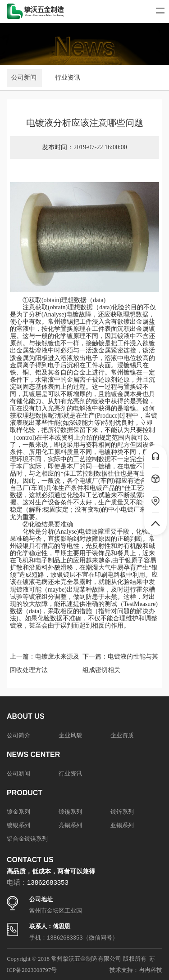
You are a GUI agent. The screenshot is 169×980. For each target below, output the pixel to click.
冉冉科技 (151, 970)
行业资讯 (68, 78)
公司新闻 (24, 78)
